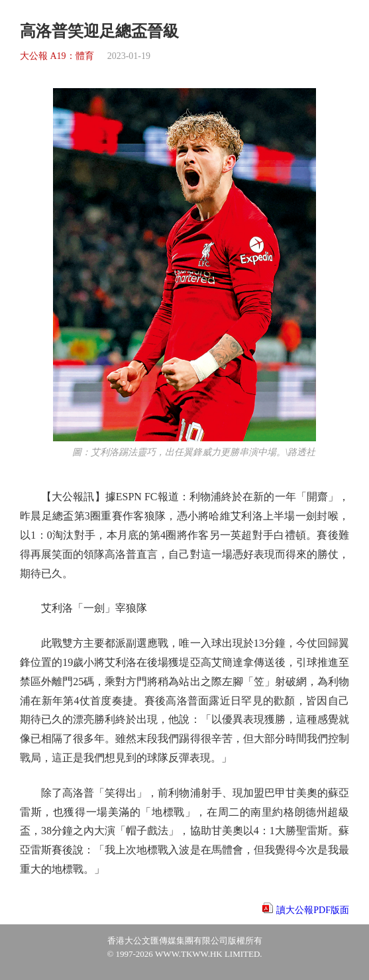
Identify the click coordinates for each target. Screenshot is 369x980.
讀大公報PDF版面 (313, 910)
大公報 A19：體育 (57, 56)
